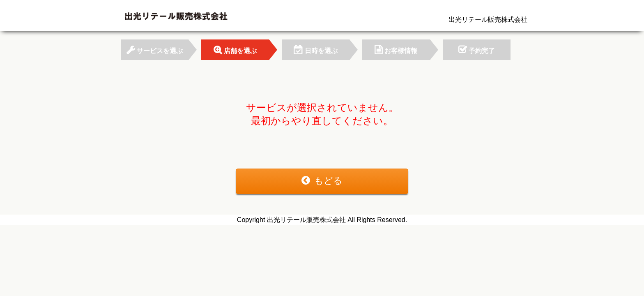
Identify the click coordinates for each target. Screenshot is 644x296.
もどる (322, 181)
